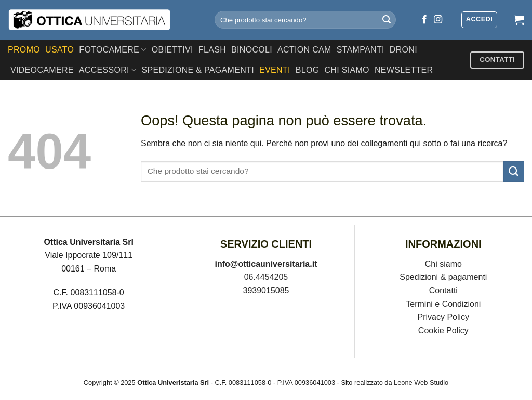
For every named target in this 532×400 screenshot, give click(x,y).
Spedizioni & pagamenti (443, 277)
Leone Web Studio (421, 383)
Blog (308, 70)
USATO (59, 50)
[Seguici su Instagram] (438, 20)
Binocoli (252, 50)
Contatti (443, 291)
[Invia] (387, 20)
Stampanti (361, 50)
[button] (479, 20)
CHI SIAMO (347, 70)
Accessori (108, 70)
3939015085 (266, 291)
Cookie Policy (443, 331)
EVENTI (275, 70)
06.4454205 (266, 277)
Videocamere (42, 70)
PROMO (24, 50)
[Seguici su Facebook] (424, 20)
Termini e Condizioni (443, 304)
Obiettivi (172, 50)
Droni (403, 50)
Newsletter (404, 70)
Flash (212, 50)
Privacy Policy (444, 317)
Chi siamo (443, 264)
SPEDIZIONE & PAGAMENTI (198, 70)
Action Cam (304, 50)
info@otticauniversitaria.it (266, 264)
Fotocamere (112, 50)
